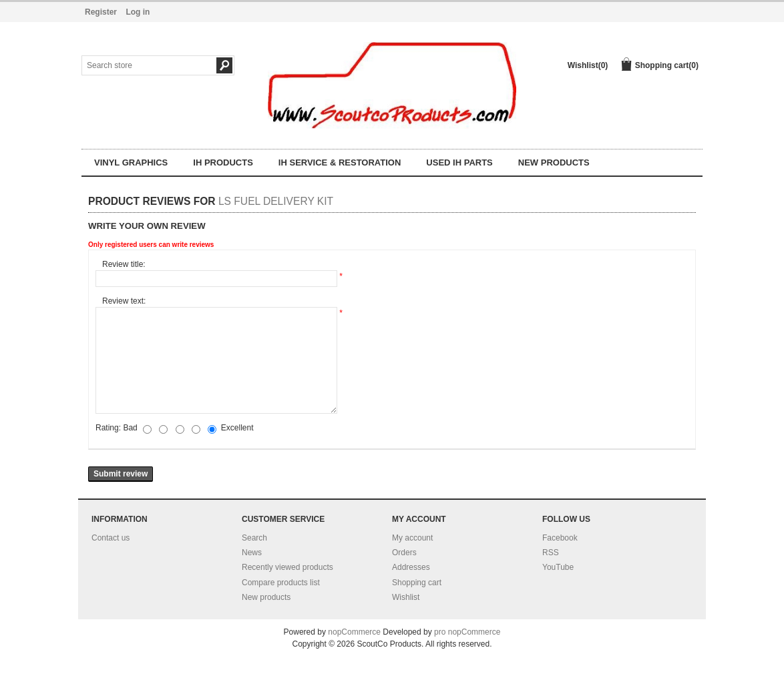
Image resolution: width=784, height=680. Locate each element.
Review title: (124, 264)
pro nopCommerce (467, 632)
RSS (551, 553)
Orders (404, 553)
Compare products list (281, 583)
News (252, 553)
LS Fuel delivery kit (276, 201)
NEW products (554, 162)
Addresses (411, 567)
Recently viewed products (287, 567)
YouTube (558, 567)
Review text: (124, 301)
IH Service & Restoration (340, 162)
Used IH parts (459, 162)
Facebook (560, 538)
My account (412, 538)
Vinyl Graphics (131, 162)
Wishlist (406, 597)
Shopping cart (417, 583)
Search (254, 538)
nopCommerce (354, 632)
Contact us (111, 538)
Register (101, 12)
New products (266, 597)
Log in (138, 12)
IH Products (223, 162)
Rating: (108, 428)
